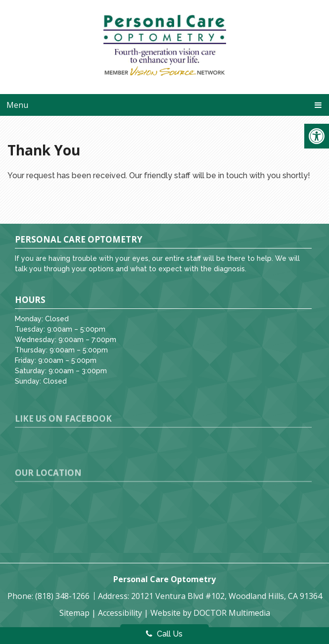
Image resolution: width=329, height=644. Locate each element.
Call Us (164, 634)
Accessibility (120, 613)
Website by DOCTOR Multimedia (210, 613)
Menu (17, 105)
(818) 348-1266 (63, 596)
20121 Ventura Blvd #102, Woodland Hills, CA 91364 (227, 596)
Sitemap (74, 613)
